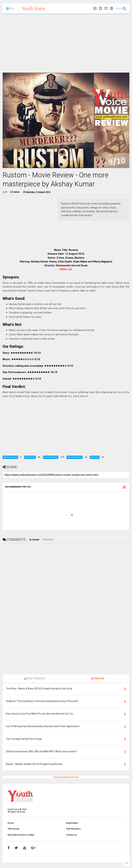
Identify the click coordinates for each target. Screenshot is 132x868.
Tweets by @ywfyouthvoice (66, 777)
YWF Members (73, 829)
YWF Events (13, 829)
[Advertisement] (66, 43)
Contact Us (71, 835)
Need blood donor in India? (21, 835)
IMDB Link (66, 269)
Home (11, 823)
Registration (72, 823)
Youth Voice (33, 9)
